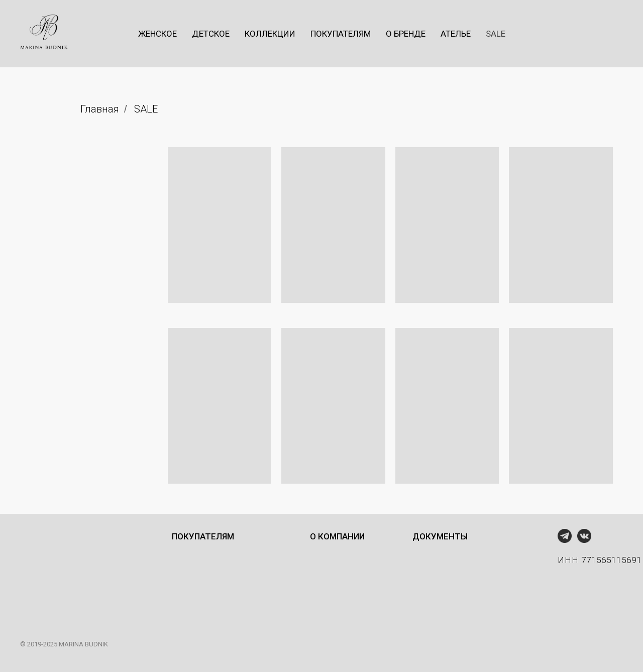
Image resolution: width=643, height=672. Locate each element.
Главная (100, 109)
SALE (146, 109)
